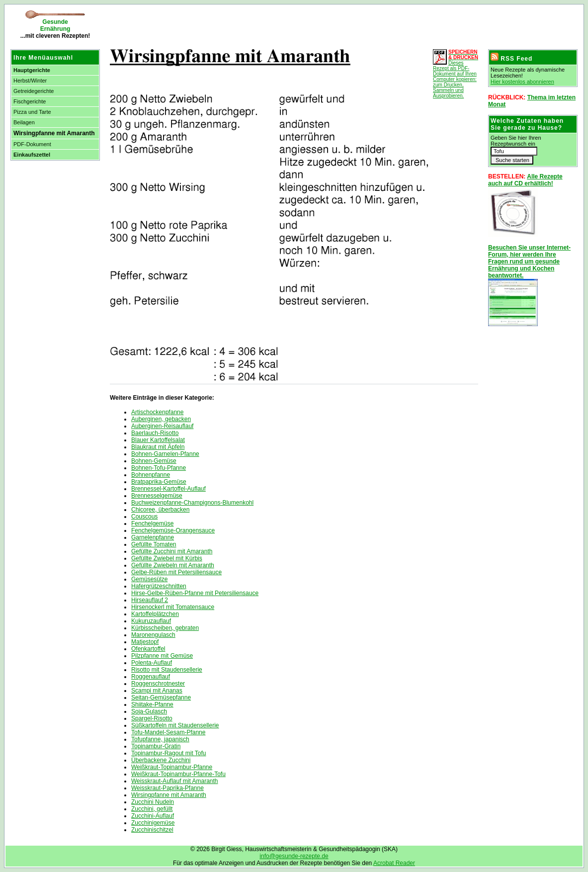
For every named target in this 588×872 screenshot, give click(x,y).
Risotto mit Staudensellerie (167, 670)
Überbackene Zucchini (161, 760)
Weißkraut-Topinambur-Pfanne (172, 767)
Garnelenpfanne (153, 537)
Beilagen (24, 122)
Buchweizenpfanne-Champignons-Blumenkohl (192, 503)
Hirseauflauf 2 (150, 600)
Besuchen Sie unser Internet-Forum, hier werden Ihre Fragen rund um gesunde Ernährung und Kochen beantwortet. (529, 262)
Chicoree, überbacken (160, 510)
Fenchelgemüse (152, 523)
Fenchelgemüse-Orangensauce (173, 530)
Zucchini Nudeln (153, 802)
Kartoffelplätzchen (155, 614)
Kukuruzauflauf (151, 621)
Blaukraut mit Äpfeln (158, 447)
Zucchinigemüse (153, 823)
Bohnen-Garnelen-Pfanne (165, 454)
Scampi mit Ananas (157, 691)
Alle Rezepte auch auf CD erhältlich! (525, 180)
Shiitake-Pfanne (152, 704)
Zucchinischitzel (152, 830)
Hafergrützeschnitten (159, 586)
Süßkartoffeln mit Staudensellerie (175, 725)
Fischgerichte (30, 101)
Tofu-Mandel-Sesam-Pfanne (168, 732)
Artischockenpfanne (157, 412)
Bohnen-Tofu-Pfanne (159, 468)
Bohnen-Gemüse (154, 461)
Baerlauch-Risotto (155, 433)
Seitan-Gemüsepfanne (161, 698)
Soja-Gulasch (149, 711)
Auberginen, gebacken (161, 419)
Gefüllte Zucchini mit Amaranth (172, 551)
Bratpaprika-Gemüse (159, 482)
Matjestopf (145, 642)
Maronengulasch (153, 635)
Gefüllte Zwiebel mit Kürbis (167, 558)
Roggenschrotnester (158, 684)
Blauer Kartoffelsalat (158, 440)
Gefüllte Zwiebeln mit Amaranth (173, 565)
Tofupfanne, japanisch (160, 739)
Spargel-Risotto (152, 718)
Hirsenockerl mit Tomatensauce (173, 607)
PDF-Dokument (32, 144)
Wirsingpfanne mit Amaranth (169, 795)
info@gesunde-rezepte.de (294, 856)
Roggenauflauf (151, 677)
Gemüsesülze (149, 579)
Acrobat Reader (394, 863)
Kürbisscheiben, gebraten (165, 628)
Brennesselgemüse (157, 496)
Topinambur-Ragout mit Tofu (169, 753)
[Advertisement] (221, 25)
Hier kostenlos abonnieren (522, 82)
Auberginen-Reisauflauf (162, 426)
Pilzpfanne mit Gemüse (162, 656)
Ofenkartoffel (148, 649)
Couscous (144, 517)
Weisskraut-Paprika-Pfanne (168, 788)
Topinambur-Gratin (156, 746)
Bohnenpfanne (151, 475)
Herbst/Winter (30, 81)
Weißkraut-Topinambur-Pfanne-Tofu (178, 774)
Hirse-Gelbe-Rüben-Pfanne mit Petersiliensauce (195, 593)
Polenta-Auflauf (152, 663)
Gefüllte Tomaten (154, 544)
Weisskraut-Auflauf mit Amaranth (175, 781)
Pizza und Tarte (32, 112)
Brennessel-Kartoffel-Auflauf (168, 489)
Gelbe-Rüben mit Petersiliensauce (176, 572)
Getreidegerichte (34, 91)
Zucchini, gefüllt (152, 809)
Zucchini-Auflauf (153, 816)
